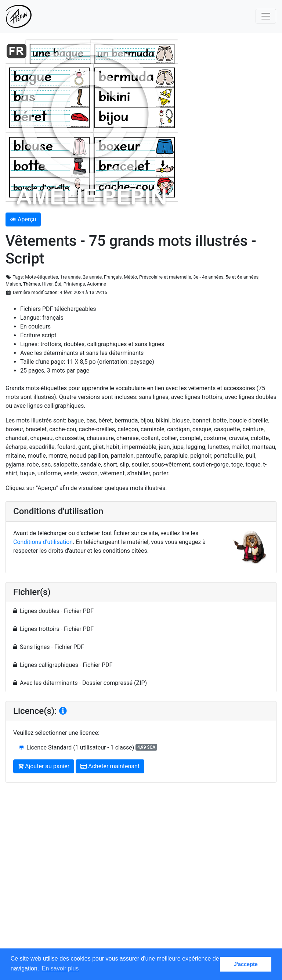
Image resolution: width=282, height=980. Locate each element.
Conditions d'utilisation (43, 542)
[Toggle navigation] (266, 16)
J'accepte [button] (246, 964)
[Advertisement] (141, 872)
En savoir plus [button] (60, 968)
